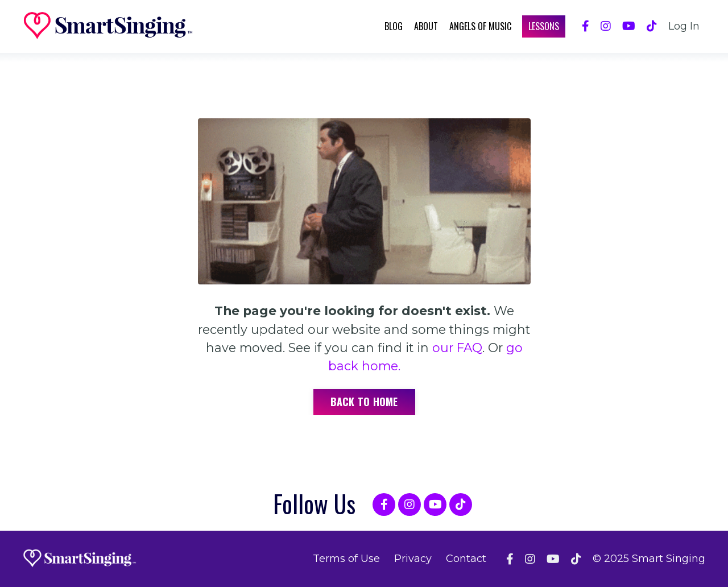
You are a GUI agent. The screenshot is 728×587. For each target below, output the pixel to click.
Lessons (544, 26)
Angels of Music (480, 26)
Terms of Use (346, 559)
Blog (394, 26)
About (426, 26)
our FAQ (457, 348)
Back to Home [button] (364, 402)
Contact (466, 559)
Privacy (413, 559)
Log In (684, 26)
